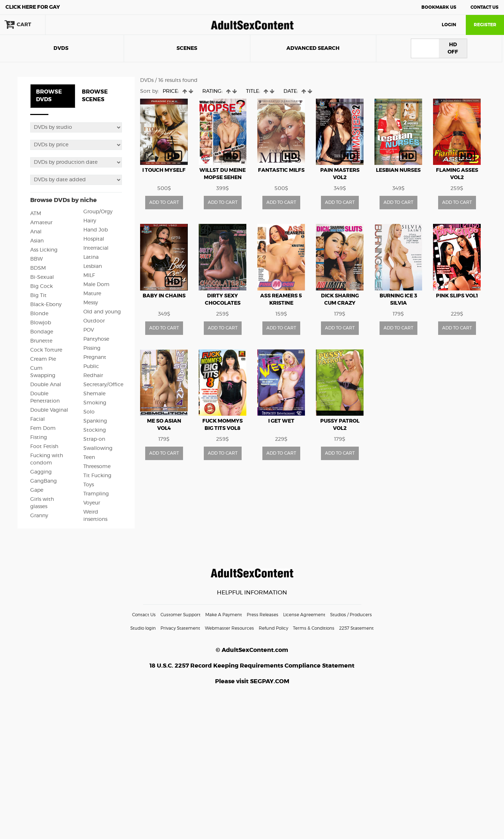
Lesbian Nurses (398, 170)
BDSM (38, 268)
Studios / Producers (351, 615)
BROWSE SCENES (95, 96)
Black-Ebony (46, 305)
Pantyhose (96, 339)
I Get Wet (281, 421)
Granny (39, 516)
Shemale (94, 394)
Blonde (39, 314)
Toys (89, 485)
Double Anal (46, 385)
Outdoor (94, 321)
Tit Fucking (97, 476)
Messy (91, 303)
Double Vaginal (49, 410)
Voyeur (92, 503)
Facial (37, 419)
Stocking (95, 430)
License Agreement (304, 615)
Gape (37, 490)
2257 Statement (356, 628)
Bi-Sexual (42, 277)
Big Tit (38, 296)
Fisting (39, 438)
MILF (89, 276)
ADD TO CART (164, 202)
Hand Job (96, 230)
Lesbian (93, 266)
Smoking (95, 403)
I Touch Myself (164, 170)
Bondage (42, 332)
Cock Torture (46, 350)
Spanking (95, 421)
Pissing (92, 348)
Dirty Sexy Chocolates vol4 (223, 303)
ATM (36, 214)
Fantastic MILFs (281, 170)
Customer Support (180, 615)
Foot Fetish (44, 447)
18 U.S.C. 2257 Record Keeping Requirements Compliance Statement (252, 666)
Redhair (93, 376)
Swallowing (98, 448)
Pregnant (95, 357)
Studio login (143, 628)
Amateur (41, 223)
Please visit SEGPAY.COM (252, 681)
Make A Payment (224, 615)
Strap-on (94, 439)
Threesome (97, 467)
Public (91, 367)
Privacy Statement (180, 628)
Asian (37, 241)
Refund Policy (273, 628)
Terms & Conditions (314, 628)
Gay (33, 7)
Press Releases (263, 615)
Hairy (90, 221)
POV (89, 330)
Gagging (41, 472)
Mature (92, 294)
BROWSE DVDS (49, 96)
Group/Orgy (98, 212)
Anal (36, 232)
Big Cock (41, 286)
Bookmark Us (439, 7)
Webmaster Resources (229, 628)
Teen (89, 458)
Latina (91, 257)
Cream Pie (43, 359)
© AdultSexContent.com (252, 650)
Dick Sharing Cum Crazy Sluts (340, 303)
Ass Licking (44, 250)
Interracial (96, 248)
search (69, 25)
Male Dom (96, 285)
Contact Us (485, 7)
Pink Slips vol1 (457, 296)
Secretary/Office (103, 385)
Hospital (94, 239)
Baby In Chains (164, 296)
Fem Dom (43, 428)
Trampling (96, 494)
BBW (37, 259)
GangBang (43, 481)
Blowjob (41, 323)
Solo (89, 412)
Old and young (102, 312)
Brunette (41, 341)
